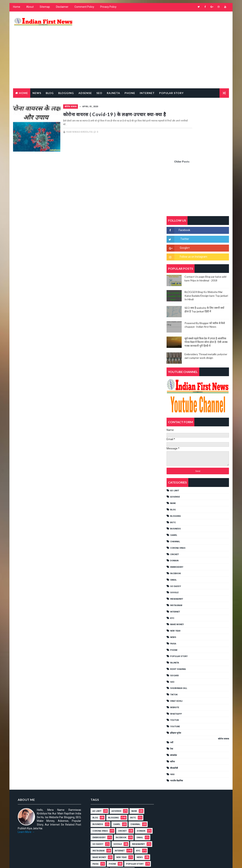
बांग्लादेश (174, 680)
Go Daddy (176, 511)
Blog (49, 79)
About (29, 9)
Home (16, 9)
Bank (174, 428)
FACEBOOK (176, 498)
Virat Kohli (177, 626)
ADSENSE (176, 422)
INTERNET (176, 537)
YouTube (176, 652)
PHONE (175, 575)
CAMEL (174, 460)
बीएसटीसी (175, 693)
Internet (146, 79)
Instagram (177, 530)
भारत (173, 699)
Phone (129, 79)
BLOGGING (176, 441)
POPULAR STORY (180, 581)
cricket (175, 479)
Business (176, 454)
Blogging (65, 79)
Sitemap (44, 9)
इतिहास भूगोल (176, 658)
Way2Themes (45, 861)
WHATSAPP (177, 639)
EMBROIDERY (177, 492)
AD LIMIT (175, 416)
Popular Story (171, 79)
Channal (176, 466)
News (36, 79)
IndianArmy (177, 524)
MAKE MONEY (178, 550)
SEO (173, 607)
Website (175, 632)
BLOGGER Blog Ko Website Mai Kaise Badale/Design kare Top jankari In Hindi (207, 221)
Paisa (174, 569)
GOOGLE (175, 518)
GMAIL (174, 505)
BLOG (174, 435)
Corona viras (179, 473)
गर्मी (172, 667)
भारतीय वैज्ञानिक (177, 706)
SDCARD (175, 600)
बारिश (173, 687)
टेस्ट (172, 674)
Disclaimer (61, 9)
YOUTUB (175, 645)
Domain (175, 486)
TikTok (175, 620)
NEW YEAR (176, 556)
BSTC (174, 447)
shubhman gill (179, 613)
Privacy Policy (108, 9)
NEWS (174, 562)
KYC (173, 543)
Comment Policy (84, 9)
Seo (99, 79)
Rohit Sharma (179, 594)
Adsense (84, 79)
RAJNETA (113, 79)
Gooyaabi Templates (85, 861)
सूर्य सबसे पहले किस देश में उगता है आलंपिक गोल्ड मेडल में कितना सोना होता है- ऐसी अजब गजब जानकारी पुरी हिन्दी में (207, 267)
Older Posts (150, 146)
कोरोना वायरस (91, 92)
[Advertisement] (161, 44)
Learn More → (25, 757)
